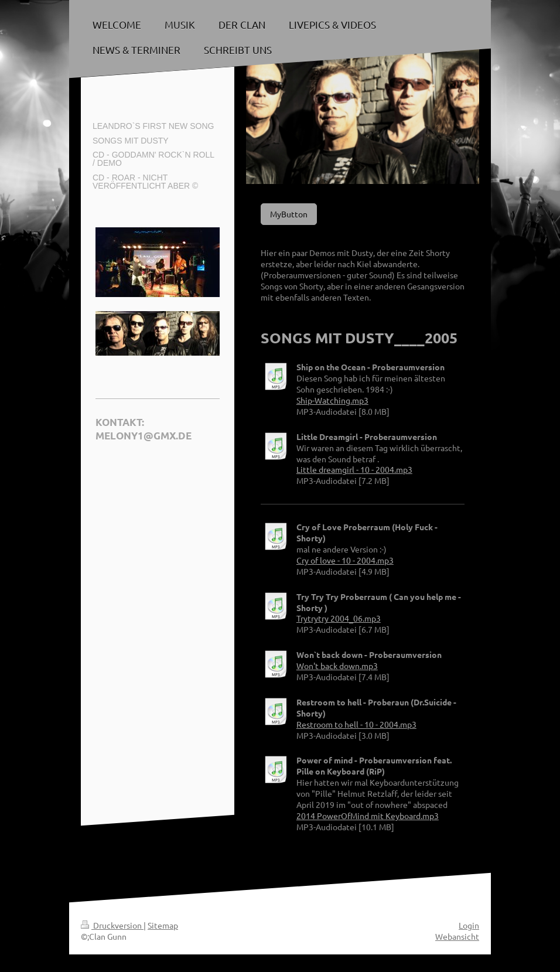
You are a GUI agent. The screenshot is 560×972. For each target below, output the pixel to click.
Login (469, 925)
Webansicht (457, 936)
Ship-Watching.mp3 (332, 400)
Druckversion (112, 925)
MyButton (289, 214)
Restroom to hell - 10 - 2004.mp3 (356, 724)
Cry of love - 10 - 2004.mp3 (345, 560)
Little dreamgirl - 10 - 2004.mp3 (354, 469)
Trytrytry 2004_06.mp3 (339, 618)
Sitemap (163, 925)
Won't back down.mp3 (337, 666)
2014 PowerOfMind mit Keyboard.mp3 (368, 816)
